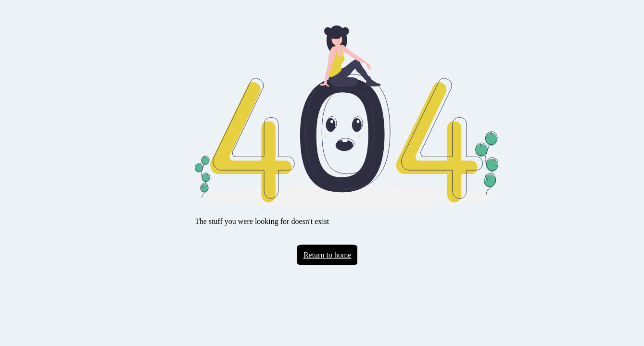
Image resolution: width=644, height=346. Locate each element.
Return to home (328, 255)
